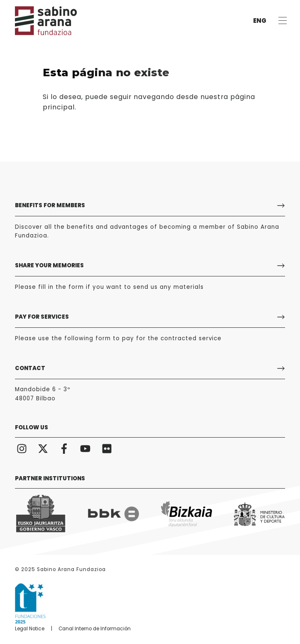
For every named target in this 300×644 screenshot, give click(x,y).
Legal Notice (30, 629)
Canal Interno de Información (95, 629)
